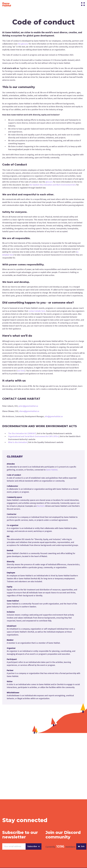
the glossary (23, 44)
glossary (49, 182)
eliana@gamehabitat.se (29, 411)
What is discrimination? (18, 442)
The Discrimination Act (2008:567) (22, 433)
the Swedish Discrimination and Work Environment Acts (53, 185)
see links (21, 371)
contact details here (37, 311)
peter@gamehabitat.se (28, 406)
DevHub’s (41, 506)
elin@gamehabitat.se (54, 416)
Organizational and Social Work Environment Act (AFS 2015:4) (34, 436)
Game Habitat (52, 470)
